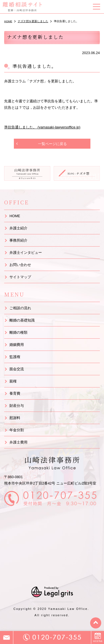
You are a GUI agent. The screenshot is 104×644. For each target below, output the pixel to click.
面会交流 (17, 369)
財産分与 (17, 406)
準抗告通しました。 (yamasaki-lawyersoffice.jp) (42, 127)
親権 (13, 381)
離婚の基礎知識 (22, 320)
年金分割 (17, 430)
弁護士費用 (18, 442)
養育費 (15, 393)
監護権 (15, 357)
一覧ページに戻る (52, 144)
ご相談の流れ (20, 308)
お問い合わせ (20, 265)
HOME (15, 216)
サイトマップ (20, 277)
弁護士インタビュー (26, 253)
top (96, 623)
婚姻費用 (17, 345)
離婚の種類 (18, 332)
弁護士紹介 (18, 228)
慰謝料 (15, 418)
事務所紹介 (18, 240)
